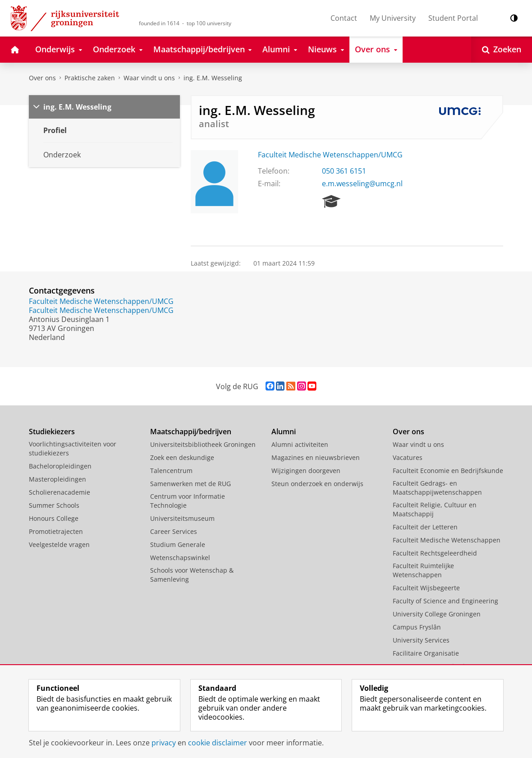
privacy (164, 743)
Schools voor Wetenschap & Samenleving (192, 575)
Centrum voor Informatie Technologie (188, 501)
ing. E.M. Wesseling (213, 78)
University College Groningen (437, 614)
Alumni (284, 432)
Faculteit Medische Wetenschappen (447, 540)
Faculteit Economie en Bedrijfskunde (448, 471)
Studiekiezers (52, 432)
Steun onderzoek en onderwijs (317, 484)
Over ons (42, 78)
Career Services (174, 531)
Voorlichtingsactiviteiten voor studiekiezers (73, 448)
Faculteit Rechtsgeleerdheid (435, 553)
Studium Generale (178, 544)
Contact (344, 18)
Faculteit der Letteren (425, 527)
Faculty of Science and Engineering (445, 601)
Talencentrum (171, 471)
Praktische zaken (90, 78)
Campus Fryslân (417, 627)
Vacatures (408, 457)
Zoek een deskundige (182, 457)
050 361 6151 (344, 171)
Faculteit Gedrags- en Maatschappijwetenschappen (437, 488)
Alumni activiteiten (300, 444)
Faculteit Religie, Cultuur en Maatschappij (435, 509)
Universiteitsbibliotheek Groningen (203, 444)
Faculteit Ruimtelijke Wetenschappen (423, 570)
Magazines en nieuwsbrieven (316, 457)
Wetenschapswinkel (180, 558)
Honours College (54, 518)
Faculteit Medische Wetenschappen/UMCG (330, 155)
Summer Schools (54, 505)
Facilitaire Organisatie (426, 653)
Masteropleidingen (57, 479)
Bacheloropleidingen (60, 466)
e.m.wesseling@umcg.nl (362, 184)
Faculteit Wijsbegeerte (426, 588)
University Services (421, 640)
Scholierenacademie (60, 492)
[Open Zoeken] (502, 50)
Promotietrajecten (56, 531)
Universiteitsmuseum (182, 518)
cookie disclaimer (218, 743)
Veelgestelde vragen (59, 544)
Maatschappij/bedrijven (191, 432)
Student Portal (453, 18)
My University (393, 18)
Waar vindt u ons (149, 78)
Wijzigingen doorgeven (306, 471)
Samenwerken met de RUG (190, 484)
